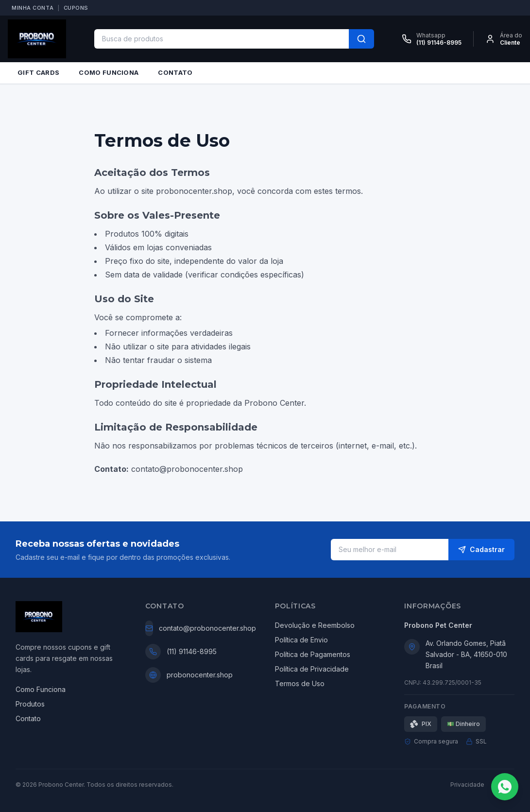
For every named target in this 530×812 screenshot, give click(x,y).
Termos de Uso (300, 683)
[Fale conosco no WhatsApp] (505, 787)
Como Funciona (41, 689)
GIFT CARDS (38, 72)
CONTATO (175, 72)
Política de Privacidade (312, 669)
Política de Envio (301, 640)
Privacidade (467, 785)
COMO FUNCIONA (109, 72)
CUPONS (76, 8)
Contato (28, 718)
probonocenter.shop (200, 675)
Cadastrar (481, 549)
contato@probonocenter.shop (207, 628)
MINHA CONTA (33, 8)
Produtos (30, 704)
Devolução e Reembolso (315, 625)
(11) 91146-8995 (192, 651)
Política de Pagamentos (313, 654)
